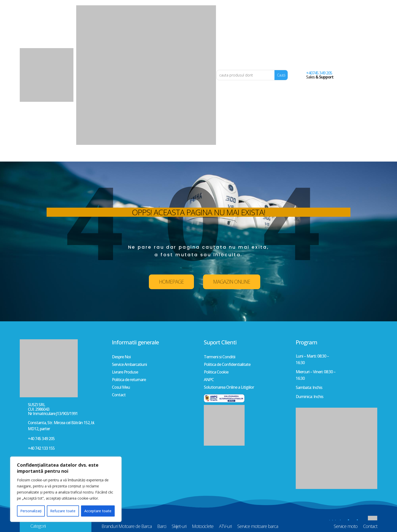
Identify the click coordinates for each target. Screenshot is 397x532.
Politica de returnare (129, 380)
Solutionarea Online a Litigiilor (229, 388)
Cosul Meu (121, 388)
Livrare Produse (125, 372)
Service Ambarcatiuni (129, 365)
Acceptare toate (98, 511)
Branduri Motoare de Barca (127, 157)
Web (348, 522)
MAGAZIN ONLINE (232, 282)
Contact (370, 157)
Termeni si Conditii (220, 357)
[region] (66, 489)
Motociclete (203, 157)
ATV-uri (225, 157)
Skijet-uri (179, 157)
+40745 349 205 (319, 73)
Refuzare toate (63, 511)
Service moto (346, 157)
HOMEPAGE (171, 282)
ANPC (209, 380)
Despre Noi (121, 357)
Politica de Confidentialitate (227, 365)
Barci (162, 157)
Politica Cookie (216, 372)
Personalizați (31, 511)
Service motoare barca (258, 157)
